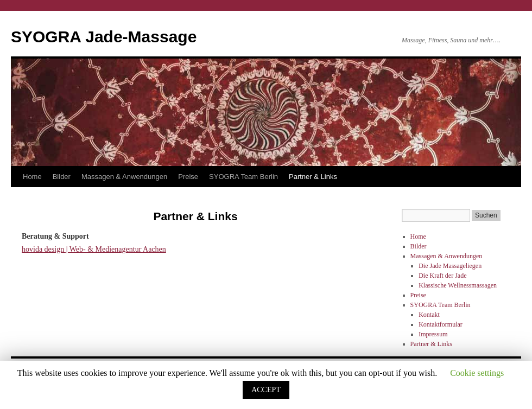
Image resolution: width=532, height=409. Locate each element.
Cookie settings (477, 373)
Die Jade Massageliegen (450, 266)
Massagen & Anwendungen (124, 177)
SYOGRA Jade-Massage (104, 37)
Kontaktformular (441, 324)
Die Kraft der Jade (442, 276)
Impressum (433, 334)
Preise (188, 177)
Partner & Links (313, 177)
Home (32, 177)
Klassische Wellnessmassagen (458, 285)
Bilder (62, 177)
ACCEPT (266, 390)
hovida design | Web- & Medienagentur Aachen (94, 249)
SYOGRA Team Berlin (243, 177)
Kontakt (429, 315)
